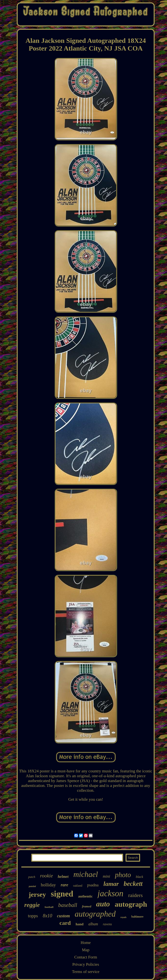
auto (103, 904)
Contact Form (86, 957)
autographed (95, 914)
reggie (32, 905)
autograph (131, 904)
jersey (37, 894)
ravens (107, 924)
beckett (133, 884)
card (65, 923)
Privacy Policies (86, 964)
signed (62, 894)
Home (86, 943)
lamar (111, 884)
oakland (78, 886)
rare (64, 885)
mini (106, 876)
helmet (63, 877)
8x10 (47, 916)
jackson (110, 893)
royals (123, 917)
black (139, 877)
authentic (85, 896)
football (49, 907)
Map (86, 950)
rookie (46, 876)
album (93, 924)
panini (32, 886)
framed (87, 906)
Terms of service (86, 972)
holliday (48, 885)
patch (32, 877)
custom (63, 916)
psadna (93, 885)
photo (123, 875)
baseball (68, 905)
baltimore (137, 917)
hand (80, 924)
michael (86, 874)
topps (33, 916)
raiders (135, 895)
